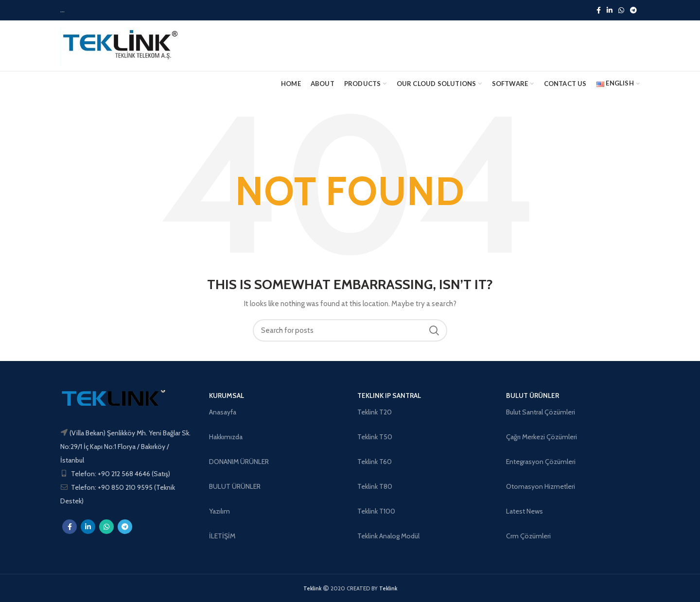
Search (434, 330)
